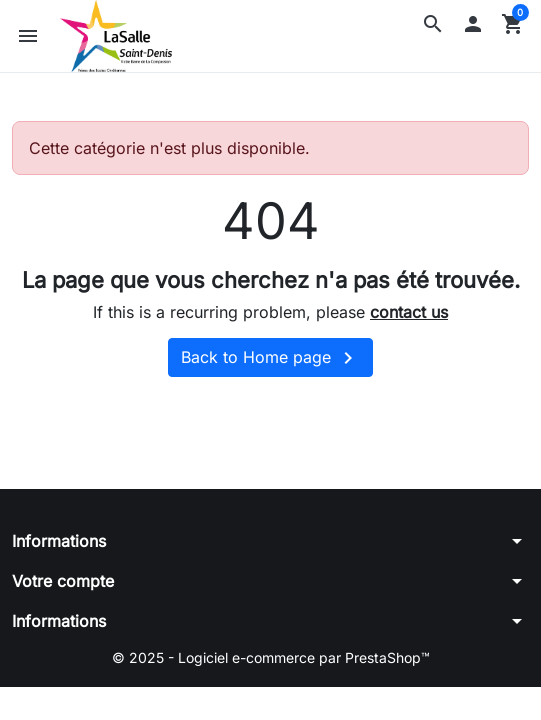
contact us (409, 312)
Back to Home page (270, 358)
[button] (433, 24)
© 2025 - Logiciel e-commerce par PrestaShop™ (271, 657)
